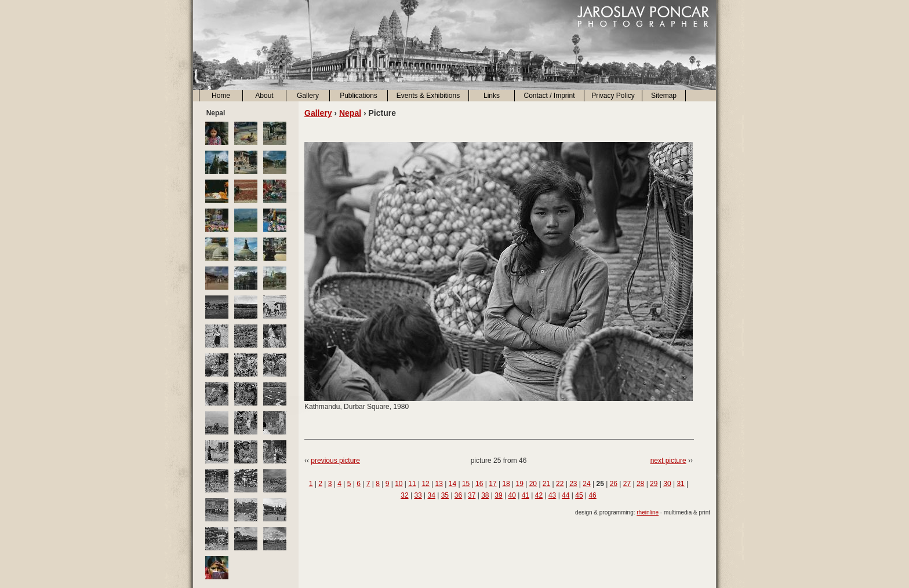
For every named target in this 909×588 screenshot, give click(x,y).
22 (560, 484)
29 (654, 484)
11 (412, 484)
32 (404, 495)
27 (627, 484)
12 (425, 484)
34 (432, 495)
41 (526, 495)
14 (452, 484)
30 (667, 484)
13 (439, 484)
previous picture (335, 461)
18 (506, 484)
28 (640, 484)
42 (539, 495)
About (264, 96)
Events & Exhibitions (428, 96)
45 (579, 495)
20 (533, 484)
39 (498, 495)
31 (680, 484)
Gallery (308, 96)
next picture (668, 461)
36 (458, 495)
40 (512, 495)
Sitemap (664, 96)
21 (546, 484)
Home (221, 96)
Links (492, 96)
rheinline (648, 512)
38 (485, 495)
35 (445, 495)
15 (466, 484)
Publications (359, 96)
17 (492, 484)
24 (586, 484)
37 (472, 495)
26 (614, 484)
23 (573, 484)
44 (566, 495)
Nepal (350, 113)
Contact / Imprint (549, 96)
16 (479, 484)
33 (418, 495)
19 (520, 484)
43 (552, 495)
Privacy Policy (613, 96)
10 (399, 484)
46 (592, 495)
